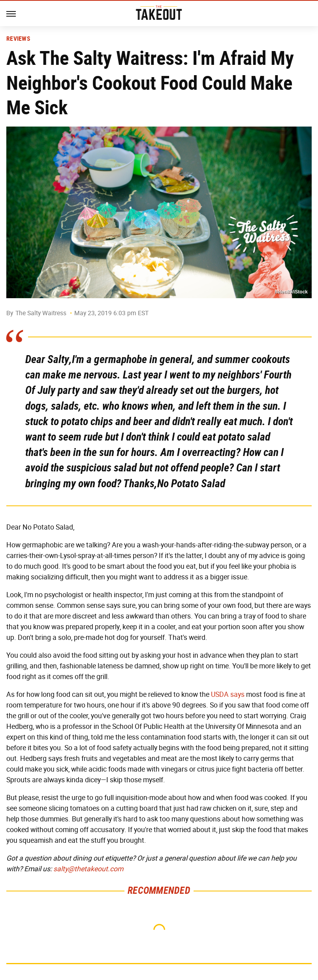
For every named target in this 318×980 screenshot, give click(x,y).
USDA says (228, 694)
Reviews (18, 39)
